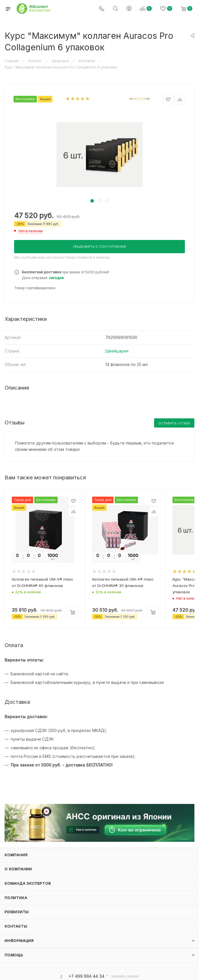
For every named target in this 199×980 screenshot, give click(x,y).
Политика (16, 898)
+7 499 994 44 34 (86, 976)
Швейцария (117, 351)
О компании (18, 869)
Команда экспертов (28, 883)
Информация (19, 941)
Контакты (16, 926)
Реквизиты (17, 912)
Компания (16, 855)
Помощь (14, 955)
